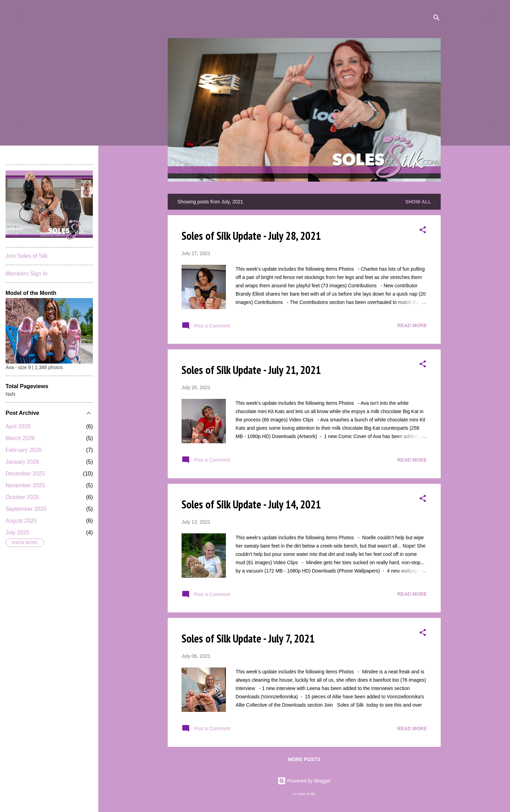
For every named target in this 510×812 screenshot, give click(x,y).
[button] (423, 231)
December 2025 (25, 474)
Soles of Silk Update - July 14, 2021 (251, 504)
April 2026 (18, 426)
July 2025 (17, 532)
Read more (412, 325)
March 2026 (20, 438)
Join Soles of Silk (27, 256)
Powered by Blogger (304, 781)
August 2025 (21, 521)
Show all (418, 202)
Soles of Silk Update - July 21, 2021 (251, 370)
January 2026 (22, 462)
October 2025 (22, 497)
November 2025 (25, 485)
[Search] (437, 19)
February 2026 (24, 450)
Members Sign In (27, 274)
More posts (304, 759)
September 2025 (26, 509)
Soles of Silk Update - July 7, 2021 (248, 638)
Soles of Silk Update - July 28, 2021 (251, 236)
